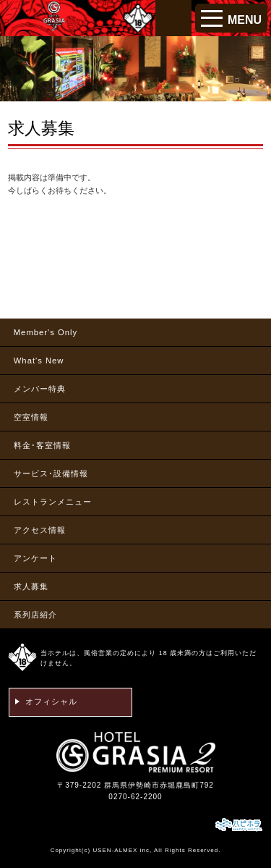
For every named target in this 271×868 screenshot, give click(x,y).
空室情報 (31, 417)
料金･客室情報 (42, 445)
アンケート (35, 558)
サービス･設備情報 (51, 473)
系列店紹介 (35, 615)
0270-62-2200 (135, 797)
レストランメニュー (53, 502)
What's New (39, 361)
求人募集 (31, 586)
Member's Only (46, 332)
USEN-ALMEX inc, (122, 850)
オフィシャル (51, 701)
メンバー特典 (40, 389)
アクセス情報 (40, 530)
